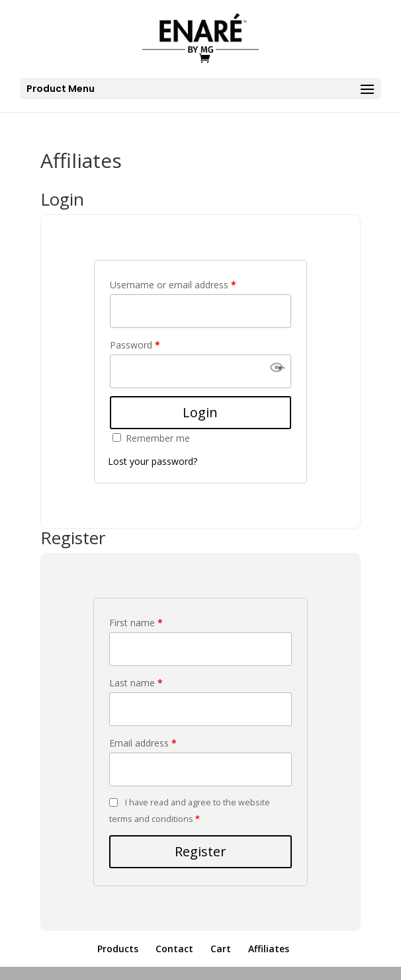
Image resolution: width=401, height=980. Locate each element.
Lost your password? (153, 461)
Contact (174, 949)
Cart (221, 949)
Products (118, 949)
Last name (136, 683)
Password (135, 345)
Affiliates (269, 949)
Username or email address (173, 285)
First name (136, 623)
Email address (143, 743)
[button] (277, 371)
